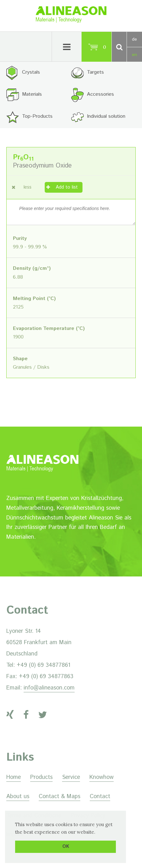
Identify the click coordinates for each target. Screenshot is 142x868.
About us (18, 797)
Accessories (100, 94)
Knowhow (102, 777)
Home (14, 777)
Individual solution (106, 116)
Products (41, 777)
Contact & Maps (60, 797)
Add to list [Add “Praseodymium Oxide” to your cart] (67, 187)
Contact (100, 797)
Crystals (31, 72)
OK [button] (66, 847)
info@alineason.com (49, 688)
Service (71, 777)
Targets (95, 72)
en (134, 55)
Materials (32, 94)
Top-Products (37, 116)
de (134, 39)
